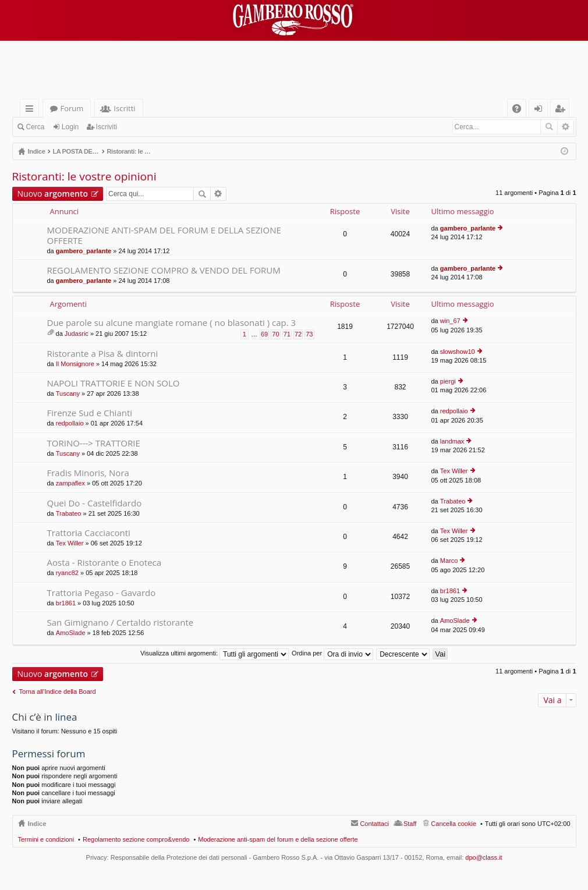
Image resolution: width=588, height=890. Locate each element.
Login (70, 127)
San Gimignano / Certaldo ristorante (121, 623)
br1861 (66, 603)
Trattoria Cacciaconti (89, 533)
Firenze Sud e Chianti (90, 413)
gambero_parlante (84, 251)
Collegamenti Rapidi (32, 110)
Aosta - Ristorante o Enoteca (105, 563)
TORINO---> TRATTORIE (94, 443)
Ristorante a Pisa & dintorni (103, 354)
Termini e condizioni (46, 839)
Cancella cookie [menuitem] (454, 824)
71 (287, 334)
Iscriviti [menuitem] (562, 110)
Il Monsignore (75, 364)
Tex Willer (454, 471)
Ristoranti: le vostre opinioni (84, 176)
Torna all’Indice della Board (58, 692)
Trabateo (69, 513)
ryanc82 (67, 573)
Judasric (77, 334)
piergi (448, 381)
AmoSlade (71, 633)
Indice (37, 824)
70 (275, 334)
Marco (449, 561)
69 (264, 334)
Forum (72, 108)
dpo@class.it (483, 857)
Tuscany (68, 393)
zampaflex (70, 483)
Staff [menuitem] (410, 824)
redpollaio (70, 423)
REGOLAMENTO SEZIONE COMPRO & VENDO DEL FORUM (164, 270)
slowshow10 (458, 352)
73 (309, 334)
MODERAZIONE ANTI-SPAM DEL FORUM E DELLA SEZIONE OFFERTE (164, 235)
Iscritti (124, 108)
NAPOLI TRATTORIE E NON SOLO (114, 383)
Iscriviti (107, 127)
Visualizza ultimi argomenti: (215, 653)
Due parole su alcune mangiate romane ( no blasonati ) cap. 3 (172, 323)
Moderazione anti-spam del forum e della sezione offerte (278, 839)
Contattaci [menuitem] (374, 824)
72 (298, 334)
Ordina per (332, 653)
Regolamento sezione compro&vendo (136, 839)
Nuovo (53, 194)
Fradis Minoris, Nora (88, 473)
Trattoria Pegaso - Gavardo (102, 593)
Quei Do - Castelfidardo (95, 503)
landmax (452, 441)
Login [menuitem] (541, 110)
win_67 (450, 321)
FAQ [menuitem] (520, 110)
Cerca (36, 127)
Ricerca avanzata (566, 127)
